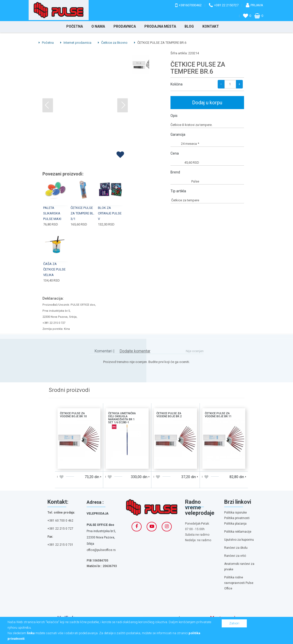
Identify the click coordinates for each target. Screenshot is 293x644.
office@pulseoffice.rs (101, 550)
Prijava (257, 5)
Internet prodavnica (76, 43)
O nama (98, 26)
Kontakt (211, 26)
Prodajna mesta (160, 26)
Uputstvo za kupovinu (239, 540)
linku (31, 633)
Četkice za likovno (113, 43)
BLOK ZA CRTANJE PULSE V (110, 213)
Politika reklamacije (238, 532)
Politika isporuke (236, 513)
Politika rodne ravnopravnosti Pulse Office (239, 583)
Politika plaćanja (235, 524)
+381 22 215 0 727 (60, 529)
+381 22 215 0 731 (60, 545)
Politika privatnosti (237, 518)
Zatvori (234, 623)
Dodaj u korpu (207, 103)
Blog (189, 26)
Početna (75, 26)
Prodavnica (125, 26)
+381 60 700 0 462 (60, 521)
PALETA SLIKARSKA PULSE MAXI (52, 213)
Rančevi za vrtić (235, 556)
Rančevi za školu (236, 548)
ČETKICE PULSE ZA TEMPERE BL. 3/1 (82, 213)
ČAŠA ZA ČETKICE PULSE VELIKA (54, 269)
